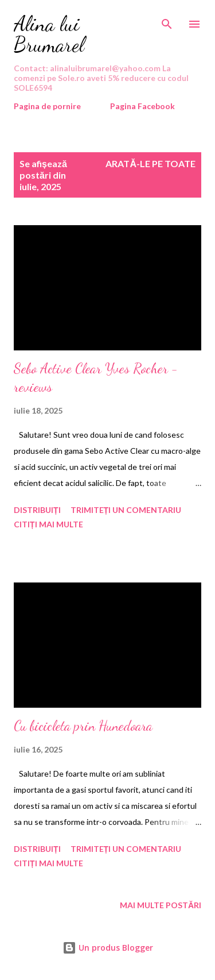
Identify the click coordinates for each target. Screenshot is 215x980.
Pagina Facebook (142, 106)
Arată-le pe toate (150, 163)
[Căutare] (167, 21)
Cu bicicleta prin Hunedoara (83, 726)
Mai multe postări (161, 905)
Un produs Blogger (108, 948)
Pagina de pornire (47, 106)
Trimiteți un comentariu (126, 510)
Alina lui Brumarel (49, 34)
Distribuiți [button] (37, 510)
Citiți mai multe (48, 524)
